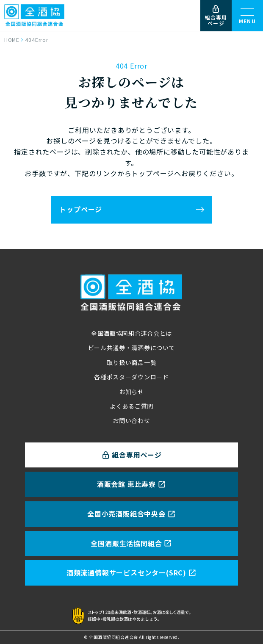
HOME (12, 40)
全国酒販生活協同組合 (131, 543)
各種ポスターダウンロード (131, 377)
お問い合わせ (131, 420)
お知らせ (131, 392)
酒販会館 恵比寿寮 (131, 484)
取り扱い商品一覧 (132, 362)
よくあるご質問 (131, 406)
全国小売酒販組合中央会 (131, 514)
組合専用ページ (216, 16)
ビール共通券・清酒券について (132, 348)
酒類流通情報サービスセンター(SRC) (131, 572)
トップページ (81, 209)
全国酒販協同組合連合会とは (131, 333)
